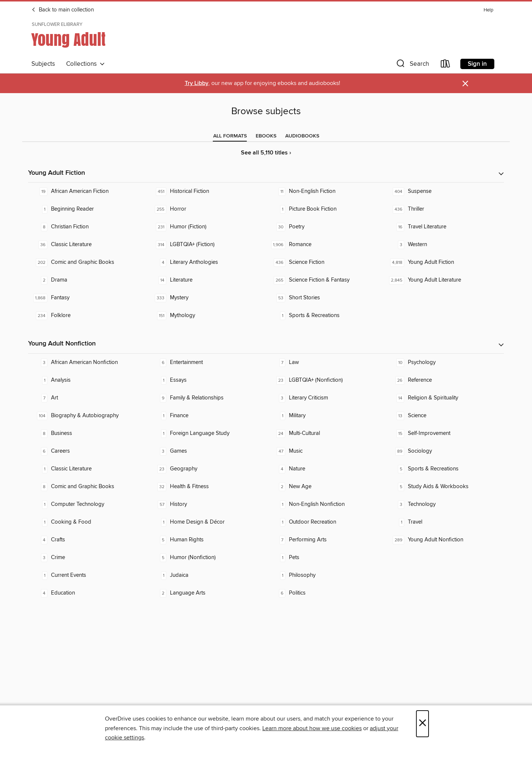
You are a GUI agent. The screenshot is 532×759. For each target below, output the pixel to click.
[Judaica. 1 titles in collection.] (207, 575)
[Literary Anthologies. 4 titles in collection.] (207, 262)
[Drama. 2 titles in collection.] (88, 280)
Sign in (477, 64)
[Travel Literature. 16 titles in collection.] (444, 227)
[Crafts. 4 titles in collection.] (88, 540)
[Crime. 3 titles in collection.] (88, 558)
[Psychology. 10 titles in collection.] (444, 363)
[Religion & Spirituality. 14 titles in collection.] (444, 398)
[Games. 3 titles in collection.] (207, 451)
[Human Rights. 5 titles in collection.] (207, 540)
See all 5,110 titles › (266, 153)
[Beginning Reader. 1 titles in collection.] (88, 209)
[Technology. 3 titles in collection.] (444, 504)
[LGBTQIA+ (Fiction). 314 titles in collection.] (207, 245)
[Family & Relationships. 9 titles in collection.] (207, 398)
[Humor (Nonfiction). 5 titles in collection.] (207, 558)
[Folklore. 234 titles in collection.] (88, 316)
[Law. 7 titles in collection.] (325, 363)
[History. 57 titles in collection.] (207, 504)
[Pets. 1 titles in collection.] (325, 558)
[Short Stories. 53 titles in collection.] (325, 298)
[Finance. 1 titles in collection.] (207, 416)
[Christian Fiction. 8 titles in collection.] (88, 227)
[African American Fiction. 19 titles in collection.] (88, 191)
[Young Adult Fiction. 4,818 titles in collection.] (444, 262)
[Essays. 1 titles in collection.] (207, 380)
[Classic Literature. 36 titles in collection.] (88, 245)
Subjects (43, 64)
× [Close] (422, 724)
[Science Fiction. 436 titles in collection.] (325, 262)
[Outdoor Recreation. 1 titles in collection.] (325, 522)
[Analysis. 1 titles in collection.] (88, 380)
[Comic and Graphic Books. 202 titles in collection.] (88, 262)
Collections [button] (86, 64)
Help (488, 10)
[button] (412, 65)
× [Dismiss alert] (465, 84)
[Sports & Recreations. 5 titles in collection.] (444, 469)
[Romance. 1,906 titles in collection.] (325, 245)
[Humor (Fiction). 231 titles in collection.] (207, 227)
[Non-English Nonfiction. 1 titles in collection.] (325, 504)
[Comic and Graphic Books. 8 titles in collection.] (88, 487)
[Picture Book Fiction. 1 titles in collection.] (325, 209)
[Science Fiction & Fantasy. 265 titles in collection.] (325, 280)
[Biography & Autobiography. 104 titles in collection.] (88, 416)
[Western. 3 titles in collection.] (444, 245)
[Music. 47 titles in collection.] (325, 451)
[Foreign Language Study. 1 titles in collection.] (207, 433)
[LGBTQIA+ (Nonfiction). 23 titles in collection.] (325, 380)
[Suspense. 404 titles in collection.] (444, 191)
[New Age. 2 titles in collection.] (325, 487)
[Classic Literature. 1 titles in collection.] (88, 469)
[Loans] (446, 65)
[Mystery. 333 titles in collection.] (207, 298)
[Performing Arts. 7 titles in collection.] (325, 540)
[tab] (230, 136)
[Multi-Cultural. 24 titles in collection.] (325, 433)
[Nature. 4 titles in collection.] (325, 469)
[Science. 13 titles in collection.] (444, 416)
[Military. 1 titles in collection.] (325, 416)
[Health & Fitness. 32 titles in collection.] (207, 487)
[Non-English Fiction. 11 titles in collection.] (325, 191)
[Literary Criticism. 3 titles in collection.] (325, 398)
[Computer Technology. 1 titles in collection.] (88, 504)
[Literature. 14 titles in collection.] (207, 280)
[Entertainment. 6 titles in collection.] (207, 363)
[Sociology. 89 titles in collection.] (444, 451)
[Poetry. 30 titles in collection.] (325, 227)
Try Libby (197, 83)
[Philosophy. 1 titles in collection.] (325, 575)
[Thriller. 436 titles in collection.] (444, 209)
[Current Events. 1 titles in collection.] (88, 575)
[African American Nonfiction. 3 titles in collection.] (88, 363)
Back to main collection (63, 10)
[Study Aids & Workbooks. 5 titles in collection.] (444, 487)
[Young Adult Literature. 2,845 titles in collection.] (444, 280)
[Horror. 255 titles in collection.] (207, 209)
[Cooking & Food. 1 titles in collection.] (88, 522)
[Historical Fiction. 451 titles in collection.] (207, 191)
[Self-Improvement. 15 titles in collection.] (444, 433)
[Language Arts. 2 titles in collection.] (207, 593)
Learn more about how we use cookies (312, 728)
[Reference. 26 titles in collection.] (444, 380)
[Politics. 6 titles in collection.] (325, 593)
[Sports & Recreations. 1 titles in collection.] (325, 316)
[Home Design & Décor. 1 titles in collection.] (207, 522)
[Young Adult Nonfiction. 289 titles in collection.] (444, 540)
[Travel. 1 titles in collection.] (444, 522)
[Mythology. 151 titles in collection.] (207, 316)
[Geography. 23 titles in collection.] (207, 469)
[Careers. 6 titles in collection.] (88, 451)
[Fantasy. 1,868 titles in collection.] (88, 298)
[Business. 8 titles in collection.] (88, 433)
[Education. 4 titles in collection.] (88, 593)
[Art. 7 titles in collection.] (88, 398)
